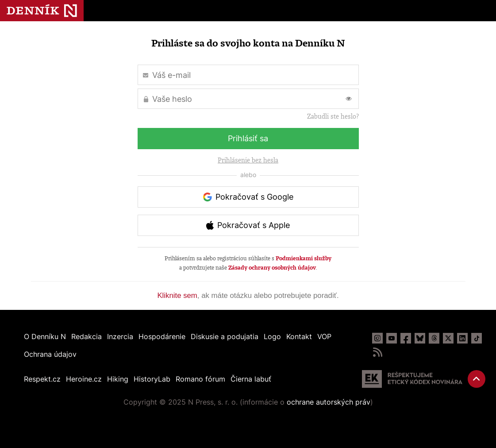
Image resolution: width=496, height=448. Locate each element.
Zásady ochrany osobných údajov (272, 268)
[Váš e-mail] (248, 75)
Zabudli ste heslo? (333, 116)
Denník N (42, 11)
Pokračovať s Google (254, 197)
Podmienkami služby (304, 258)
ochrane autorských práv (329, 402)
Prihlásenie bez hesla (248, 160)
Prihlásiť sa (248, 138)
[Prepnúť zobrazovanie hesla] (349, 99)
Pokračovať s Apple (254, 225)
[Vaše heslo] (248, 99)
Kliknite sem (177, 295)
